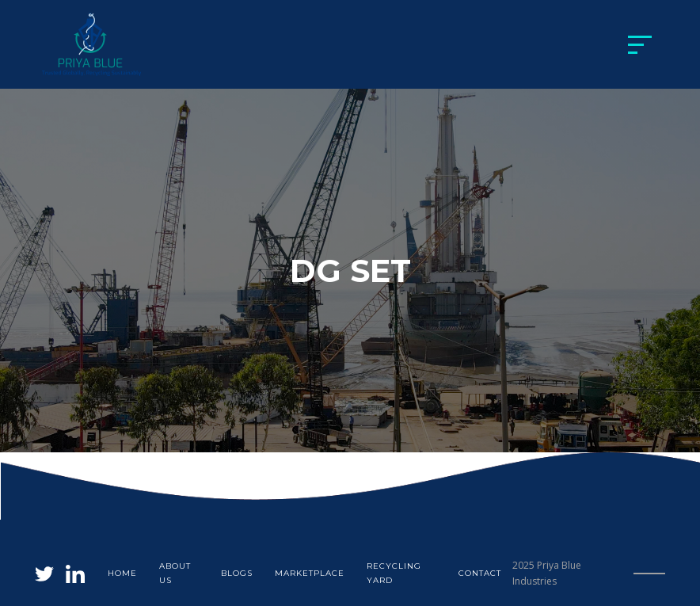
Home (122, 573)
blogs (237, 573)
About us (175, 573)
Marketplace (310, 573)
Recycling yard (394, 573)
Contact (480, 573)
